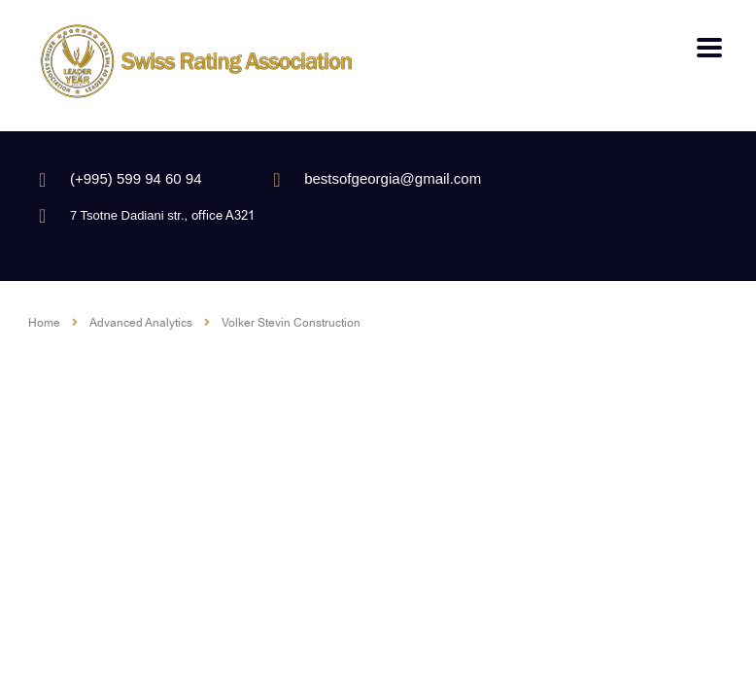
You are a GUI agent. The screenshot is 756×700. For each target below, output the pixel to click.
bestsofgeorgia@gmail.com (393, 178)
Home (44, 323)
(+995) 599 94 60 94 (136, 178)
